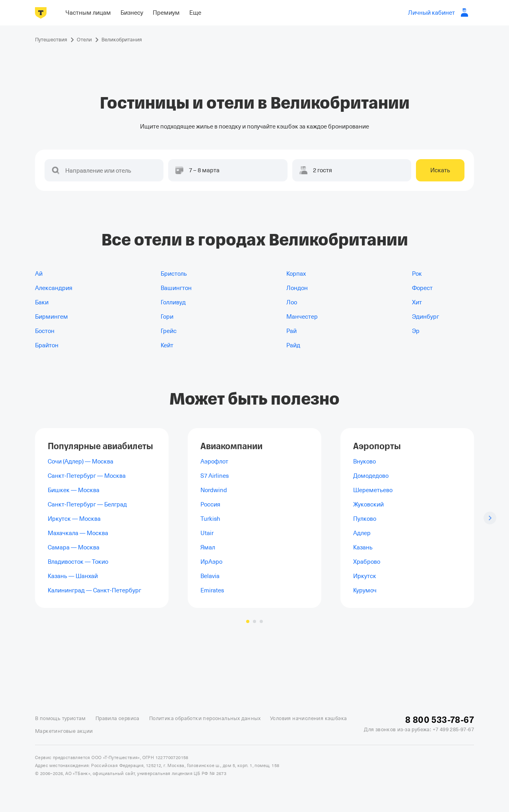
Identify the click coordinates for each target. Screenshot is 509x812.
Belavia (210, 576)
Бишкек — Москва (74, 490)
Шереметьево (373, 490)
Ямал (208, 547)
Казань (363, 547)
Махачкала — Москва (78, 533)
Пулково (365, 519)
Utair (207, 533)
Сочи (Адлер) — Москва (81, 461)
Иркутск (365, 576)
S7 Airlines (215, 476)
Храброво (367, 562)
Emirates (212, 590)
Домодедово (371, 476)
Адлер (362, 533)
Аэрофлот (214, 461)
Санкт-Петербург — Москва (87, 476)
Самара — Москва (74, 547)
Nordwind (214, 490)
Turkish (210, 519)
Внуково (364, 461)
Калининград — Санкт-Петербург (94, 590)
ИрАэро (211, 562)
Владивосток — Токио (78, 562)
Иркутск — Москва (74, 519)
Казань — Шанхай (73, 576)
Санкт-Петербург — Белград (87, 504)
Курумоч (365, 590)
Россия (210, 504)
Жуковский (368, 504)
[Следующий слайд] (490, 518)
